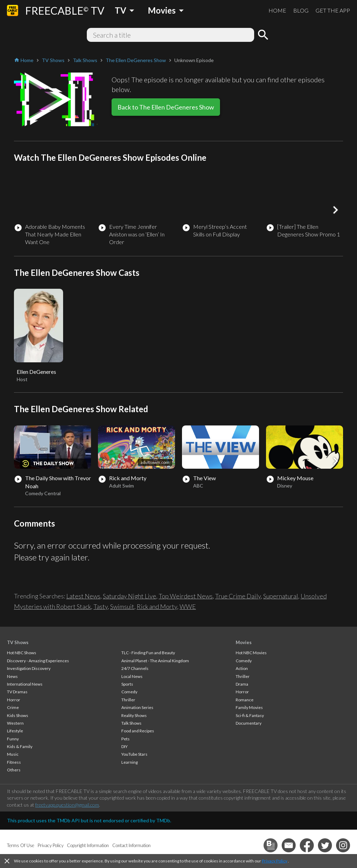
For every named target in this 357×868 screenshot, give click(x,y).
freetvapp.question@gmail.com (67, 805)
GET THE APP (333, 10)
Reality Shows (134, 715)
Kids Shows (18, 715)
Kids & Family (20, 746)
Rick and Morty (157, 606)
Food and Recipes (138, 731)
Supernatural (281, 596)
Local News (132, 676)
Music (13, 754)
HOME (277, 10)
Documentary (249, 723)
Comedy (129, 692)
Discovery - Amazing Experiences (38, 661)
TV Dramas (17, 692)
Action (242, 668)
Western (15, 723)
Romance (245, 700)
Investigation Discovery (29, 668)
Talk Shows (131, 723)
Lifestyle (15, 731)
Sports (127, 684)
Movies (244, 642)
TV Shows (18, 642)
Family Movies (249, 707)
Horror (14, 700)
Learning (130, 762)
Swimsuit (122, 606)
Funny (13, 739)
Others (14, 770)
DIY (124, 746)
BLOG (301, 10)
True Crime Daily (238, 596)
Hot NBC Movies (251, 653)
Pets (126, 739)
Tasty (101, 606)
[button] (335, 210)
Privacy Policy (275, 861)
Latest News (83, 596)
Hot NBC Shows (22, 653)
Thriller (128, 700)
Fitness (14, 762)
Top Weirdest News (186, 596)
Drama (242, 684)
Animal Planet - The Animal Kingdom (155, 661)
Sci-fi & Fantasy (250, 715)
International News (25, 684)
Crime (13, 707)
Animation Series (137, 707)
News (12, 676)
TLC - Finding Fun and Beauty (148, 653)
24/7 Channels (135, 668)
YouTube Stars (134, 754)
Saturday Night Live (130, 596)
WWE (188, 606)
